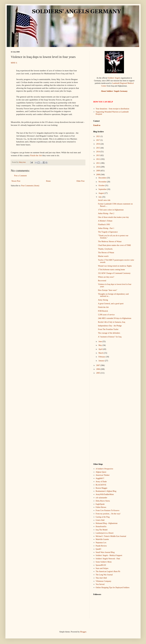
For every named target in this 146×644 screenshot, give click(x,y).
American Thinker (103, 475)
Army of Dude (101, 482)
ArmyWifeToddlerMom (105, 494)
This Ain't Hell (101, 578)
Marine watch (103, 256)
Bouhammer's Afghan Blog (106, 491)
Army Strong (103, 300)
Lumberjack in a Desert (105, 533)
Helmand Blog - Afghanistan (107, 523)
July (100, 197)
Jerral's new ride (104, 200)
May (100, 345)
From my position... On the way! (108, 514)
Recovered (102, 281)
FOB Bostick (103, 311)
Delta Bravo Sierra (103, 501)
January (102, 361)
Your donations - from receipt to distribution (112, 109)
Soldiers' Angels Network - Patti (108, 559)
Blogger (83, 632)
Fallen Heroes (101, 507)
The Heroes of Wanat (106, 253)
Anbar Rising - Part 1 (106, 228)
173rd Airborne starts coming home (111, 270)
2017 (98, 140)
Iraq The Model (102, 530)
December (103, 178)
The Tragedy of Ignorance (108, 232)
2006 (98, 369)
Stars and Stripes (102, 568)
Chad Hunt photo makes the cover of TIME (115, 245)
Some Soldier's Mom (104, 562)
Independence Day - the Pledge (110, 326)
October (102, 185)
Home (48, 181)
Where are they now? (106, 277)
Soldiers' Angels (114, 78)
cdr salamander (101, 498)
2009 (98, 171)
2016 (98, 144)
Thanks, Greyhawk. (105, 249)
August (101, 193)
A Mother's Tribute (105, 221)
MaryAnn (22, 162)
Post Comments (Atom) (30, 186)
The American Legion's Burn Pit (108, 571)
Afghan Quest (101, 472)
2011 (98, 163)
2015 (98, 148)
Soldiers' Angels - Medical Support (109, 555)
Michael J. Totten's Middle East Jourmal (111, 536)
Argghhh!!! (100, 478)
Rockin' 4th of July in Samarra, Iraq (112, 322)
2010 (98, 167)
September (103, 189)
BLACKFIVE (101, 485)
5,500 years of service (106, 315)
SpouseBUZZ (101, 565)
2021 (98, 136)
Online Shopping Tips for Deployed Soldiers (113, 588)
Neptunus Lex (101, 543)
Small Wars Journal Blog (105, 552)
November (103, 182)
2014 (98, 152)
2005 (98, 373)
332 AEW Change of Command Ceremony (114, 273)
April (101, 349)
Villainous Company (103, 581)
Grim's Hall (100, 520)
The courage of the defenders (109, 333)
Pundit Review (101, 546)
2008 (98, 175)
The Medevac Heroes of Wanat (110, 242)
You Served (100, 584)
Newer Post (16, 181)
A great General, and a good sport (111, 304)
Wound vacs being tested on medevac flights (115, 266)
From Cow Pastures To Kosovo (108, 510)
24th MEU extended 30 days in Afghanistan (115, 318)
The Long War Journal (104, 575)
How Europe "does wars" (108, 290)
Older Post (81, 181)
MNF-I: (14, 63)
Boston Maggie (102, 488)
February (102, 357)
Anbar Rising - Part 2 (106, 213)
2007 (98, 365)
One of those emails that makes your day (113, 217)
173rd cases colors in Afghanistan (111, 210)
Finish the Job (36, 155)
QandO (98, 549)
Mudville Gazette (102, 539)
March (101, 353)
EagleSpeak (100, 504)
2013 (98, 155)
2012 (98, 159)
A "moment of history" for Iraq (110, 337)
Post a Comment (20, 176)
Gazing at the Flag (103, 517)
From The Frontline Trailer (108, 329)
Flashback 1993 (104, 224)
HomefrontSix (101, 527)
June (100, 342)
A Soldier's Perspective (104, 469)
